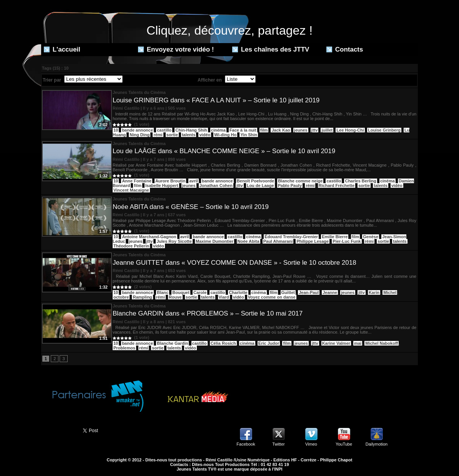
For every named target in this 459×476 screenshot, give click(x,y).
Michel (390, 292)
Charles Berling (360, 181)
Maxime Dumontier (215, 241)
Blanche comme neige (300, 181)
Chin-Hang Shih (191, 130)
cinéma (218, 130)
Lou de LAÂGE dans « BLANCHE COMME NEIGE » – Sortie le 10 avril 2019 (224, 151)
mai (358, 343)
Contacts (345, 49)
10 (116, 130)
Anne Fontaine (136, 181)
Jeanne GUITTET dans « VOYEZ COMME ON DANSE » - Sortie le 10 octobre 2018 (234, 263)
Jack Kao (281, 130)
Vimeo (311, 444)
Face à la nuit (243, 130)
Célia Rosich (223, 343)
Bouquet (181, 292)
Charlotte (238, 292)
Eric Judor (269, 343)
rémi (158, 135)
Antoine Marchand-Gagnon (149, 237)
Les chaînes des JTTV (271, 49)
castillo (164, 130)
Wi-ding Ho (225, 135)
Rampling (142, 297)
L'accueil (62, 49)
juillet (327, 130)
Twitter (278, 444)
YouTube (344, 444)
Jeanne (330, 292)
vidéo (205, 135)
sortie (172, 135)
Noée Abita (249, 241)
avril (194, 181)
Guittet (288, 292)
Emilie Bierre (335, 237)
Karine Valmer (336, 343)
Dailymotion (377, 444)
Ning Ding (140, 135)
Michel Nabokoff (382, 343)
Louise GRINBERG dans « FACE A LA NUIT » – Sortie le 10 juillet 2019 (216, 100)
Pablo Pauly (290, 185)
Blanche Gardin (172, 343)
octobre (121, 297)
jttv (315, 130)
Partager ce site (58, 430)
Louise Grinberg (384, 130)
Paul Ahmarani (278, 241)
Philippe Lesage (313, 241)
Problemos (124, 348)
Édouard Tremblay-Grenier (291, 237)
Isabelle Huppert (162, 185)
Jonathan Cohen (216, 185)
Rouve (175, 297)
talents (189, 135)
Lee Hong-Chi (350, 130)
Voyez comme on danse (272, 297)
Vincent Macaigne (131, 190)
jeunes (301, 130)
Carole (200, 292)
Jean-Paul (309, 292)
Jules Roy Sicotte (174, 241)
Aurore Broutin (170, 181)
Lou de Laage (260, 185)
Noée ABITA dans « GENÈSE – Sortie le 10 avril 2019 (191, 207)
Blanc (163, 292)
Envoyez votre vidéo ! (176, 49)
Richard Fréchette (337, 185)
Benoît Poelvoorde (255, 181)
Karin (374, 292)
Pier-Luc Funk (347, 241)
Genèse (371, 237)
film (264, 130)
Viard (224, 297)
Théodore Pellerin (131, 246)
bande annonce (137, 130)
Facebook (246, 444)
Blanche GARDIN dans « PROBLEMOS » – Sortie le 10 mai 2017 (208, 313)
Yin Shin (249, 135)
